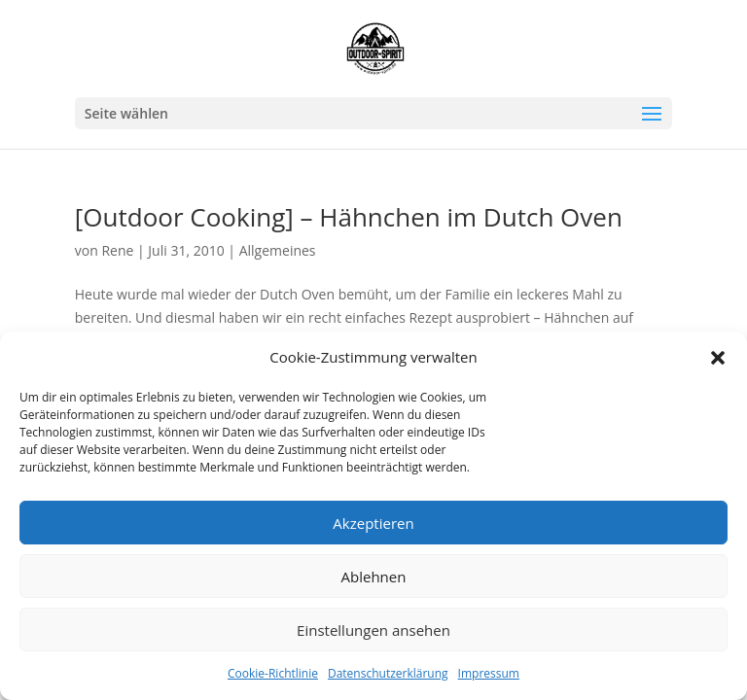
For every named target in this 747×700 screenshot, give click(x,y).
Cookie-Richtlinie (273, 673)
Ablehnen (374, 577)
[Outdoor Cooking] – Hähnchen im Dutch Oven (349, 217)
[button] (718, 358)
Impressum (489, 673)
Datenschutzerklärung (388, 673)
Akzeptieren (373, 523)
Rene (117, 250)
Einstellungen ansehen (373, 630)
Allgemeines (278, 250)
